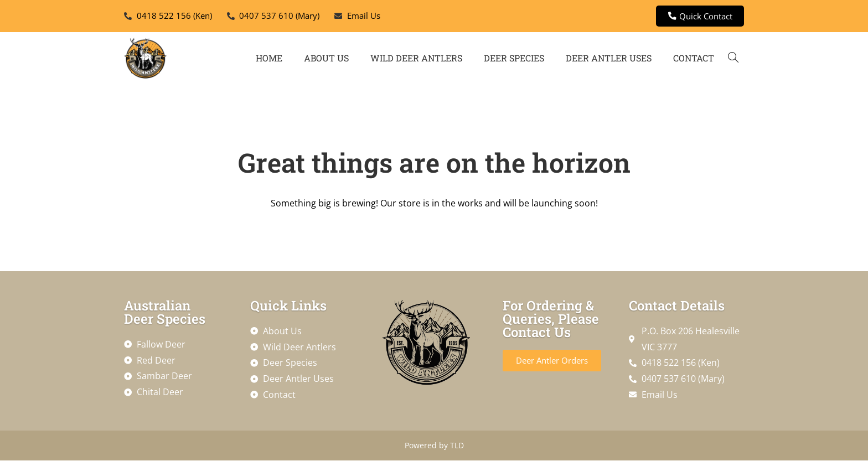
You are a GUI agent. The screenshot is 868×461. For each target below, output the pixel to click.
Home (269, 58)
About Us (326, 58)
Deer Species (514, 58)
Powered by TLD (434, 446)
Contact (694, 58)
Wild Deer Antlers (416, 58)
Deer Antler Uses (609, 58)
